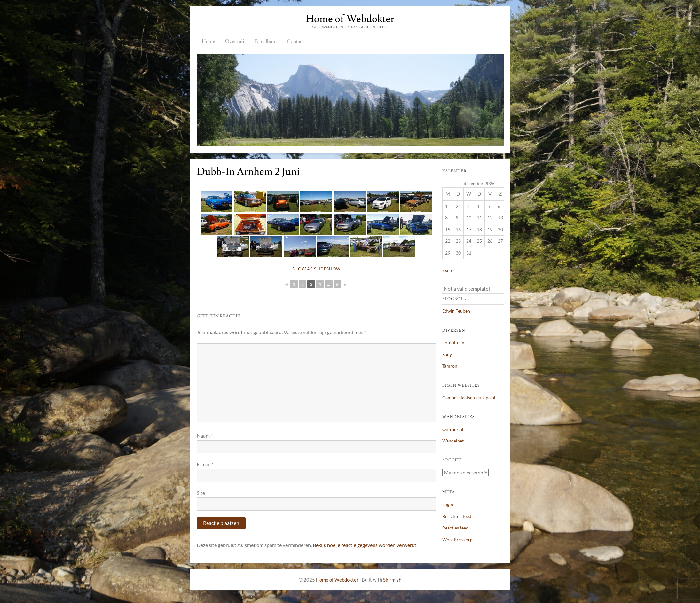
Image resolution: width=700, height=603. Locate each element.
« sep (447, 270)
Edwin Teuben (456, 311)
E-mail (205, 464)
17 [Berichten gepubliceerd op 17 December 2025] (469, 229)
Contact (295, 41)
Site (201, 493)
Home (208, 41)
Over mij (235, 41)
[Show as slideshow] (316, 269)
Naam (205, 436)
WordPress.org (457, 540)
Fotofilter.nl (454, 343)
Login (448, 504)
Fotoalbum (265, 41)
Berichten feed (457, 516)
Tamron (450, 366)
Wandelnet (453, 441)
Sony (447, 354)
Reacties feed (455, 528)
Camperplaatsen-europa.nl (469, 398)
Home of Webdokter (350, 19)
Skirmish (392, 580)
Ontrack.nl (453, 429)
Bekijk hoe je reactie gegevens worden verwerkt (365, 545)
